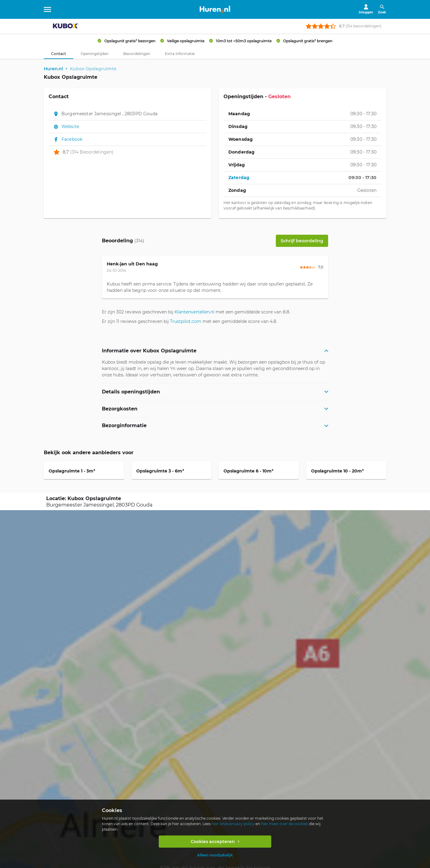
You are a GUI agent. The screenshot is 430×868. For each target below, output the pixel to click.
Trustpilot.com (186, 322)
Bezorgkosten (120, 409)
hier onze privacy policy (233, 824)
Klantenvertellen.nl (194, 312)
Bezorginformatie (124, 426)
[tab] (59, 54)
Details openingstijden (131, 392)
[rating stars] (321, 26)
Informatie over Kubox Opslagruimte (149, 351)
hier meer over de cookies (284, 824)
